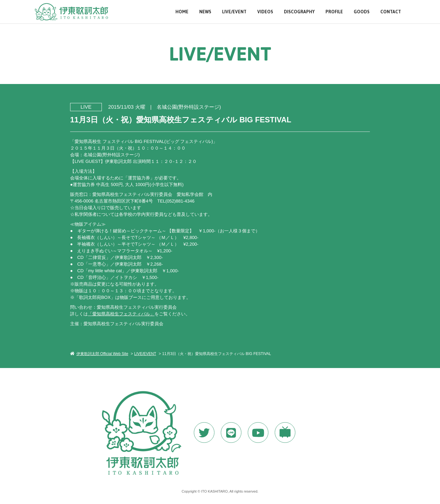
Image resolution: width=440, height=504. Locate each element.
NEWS (205, 12)
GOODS (362, 12)
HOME (182, 12)
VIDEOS (265, 12)
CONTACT (391, 12)
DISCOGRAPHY (299, 12)
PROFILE (334, 12)
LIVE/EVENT (234, 12)
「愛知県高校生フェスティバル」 (121, 313)
